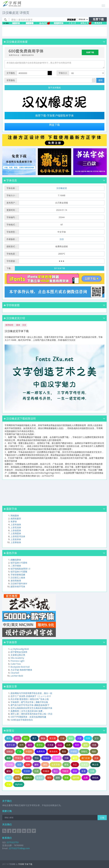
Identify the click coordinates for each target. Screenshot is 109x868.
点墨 (86, 778)
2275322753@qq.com (19, 848)
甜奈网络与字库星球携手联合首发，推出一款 (31, 693)
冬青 (84, 771)
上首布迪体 (16, 524)
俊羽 (30, 745)
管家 (66, 778)
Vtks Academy (17, 658)
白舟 (68, 745)
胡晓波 (10, 751)
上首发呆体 (16, 539)
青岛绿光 (53, 751)
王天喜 (50, 745)
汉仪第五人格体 (18, 578)
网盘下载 (54, 125)
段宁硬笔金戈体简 (19, 652)
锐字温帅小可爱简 (19, 563)
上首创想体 (16, 530)
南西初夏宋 (16, 518)
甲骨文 (18, 758)
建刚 (86, 745)
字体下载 (28, 864)
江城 (62, 738)
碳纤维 (76, 778)
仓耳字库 (56, 765)
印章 (88, 738)
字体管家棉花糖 (18, 575)
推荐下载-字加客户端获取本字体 (54, 116)
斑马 (9, 738)
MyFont (19, 784)
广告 (19, 751)
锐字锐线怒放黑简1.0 (20, 569)
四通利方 (28, 778)
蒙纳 (9, 771)
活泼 (96, 758)
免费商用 (41, 751)
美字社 (40, 745)
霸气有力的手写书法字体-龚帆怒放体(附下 (30, 705)
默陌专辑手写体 (18, 586)
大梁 (79, 738)
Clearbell (15, 673)
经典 (94, 745)
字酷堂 (65, 771)
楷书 (17, 778)
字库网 (21, 864)
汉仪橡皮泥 (62, 188)
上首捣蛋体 (16, 533)
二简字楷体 (16, 566)
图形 (64, 751)
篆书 (75, 758)
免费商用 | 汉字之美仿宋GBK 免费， (28, 711)
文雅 (92, 771)
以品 (60, 745)
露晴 (58, 778)
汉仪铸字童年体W (19, 584)
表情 (28, 758)
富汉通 (53, 738)
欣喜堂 (85, 765)
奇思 (77, 745)
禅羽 (17, 738)
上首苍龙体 (16, 527)
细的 (94, 751)
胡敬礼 (84, 751)
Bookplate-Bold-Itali (20, 667)
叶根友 (46, 771)
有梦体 (14, 521)
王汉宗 (27, 771)
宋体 (75, 771)
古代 (21, 745)
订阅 (102, 818)
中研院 (74, 751)
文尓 (96, 738)
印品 (17, 771)
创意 (19, 765)
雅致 (9, 758)
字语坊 (46, 758)
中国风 (29, 751)
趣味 (36, 765)
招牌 (28, 765)
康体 (71, 738)
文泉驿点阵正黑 (18, 655)
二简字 (57, 758)
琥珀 (49, 778)
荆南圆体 (15, 516)
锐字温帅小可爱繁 (19, 572)
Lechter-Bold (17, 676)
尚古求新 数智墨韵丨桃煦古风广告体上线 (30, 699)
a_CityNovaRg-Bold (20, 649)
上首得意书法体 (18, 536)
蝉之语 (95, 765)
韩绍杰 (95, 778)
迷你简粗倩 (16, 581)
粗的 (9, 778)
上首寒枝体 (16, 542)
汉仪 (62, 239)
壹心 (56, 771)
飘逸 (43, 738)
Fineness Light (17, 661)
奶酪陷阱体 (16, 560)
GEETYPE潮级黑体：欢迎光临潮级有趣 (28, 717)
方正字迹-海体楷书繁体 (21, 670)
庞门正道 (86, 758)
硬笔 (66, 765)
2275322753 (12, 842)
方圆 (66, 758)
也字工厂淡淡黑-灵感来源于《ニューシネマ (31, 696)
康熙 (45, 765)
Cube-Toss (16, 664)
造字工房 (11, 745)
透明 (100, 80)
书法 (36, 758)
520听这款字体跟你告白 (22, 720)
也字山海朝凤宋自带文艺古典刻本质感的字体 (31, 708)
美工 (34, 738)
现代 (26, 738)
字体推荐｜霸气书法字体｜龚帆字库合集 (29, 702)
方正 (75, 765)
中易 (36, 771)
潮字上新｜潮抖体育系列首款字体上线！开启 (31, 714)
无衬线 (10, 765)
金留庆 (40, 778)
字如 (9, 784)
